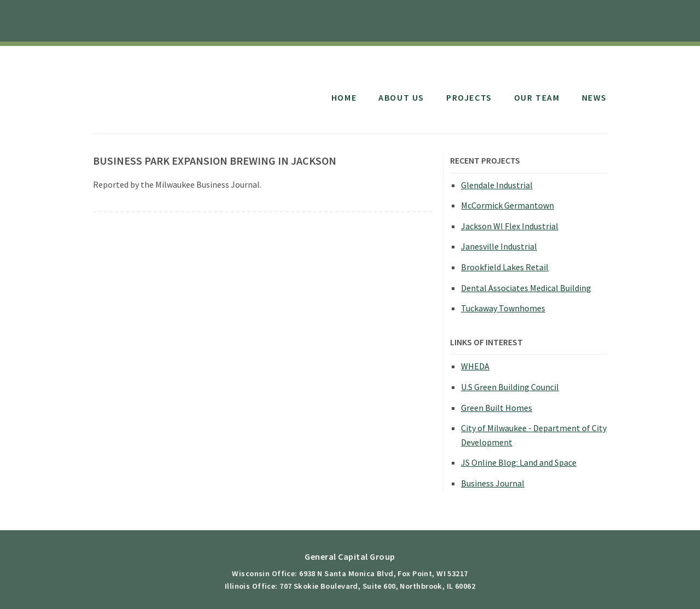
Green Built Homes (497, 408)
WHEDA (475, 366)
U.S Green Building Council (510, 387)
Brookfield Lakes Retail (505, 267)
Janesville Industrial (499, 246)
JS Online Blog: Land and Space (519, 462)
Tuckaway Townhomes (503, 308)
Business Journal (493, 483)
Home (344, 97)
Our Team (537, 97)
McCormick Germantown (507, 205)
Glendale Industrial (497, 185)
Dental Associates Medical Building (526, 288)
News (594, 97)
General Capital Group (182, 86)
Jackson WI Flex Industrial (510, 226)
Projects (469, 97)
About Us (401, 97)
